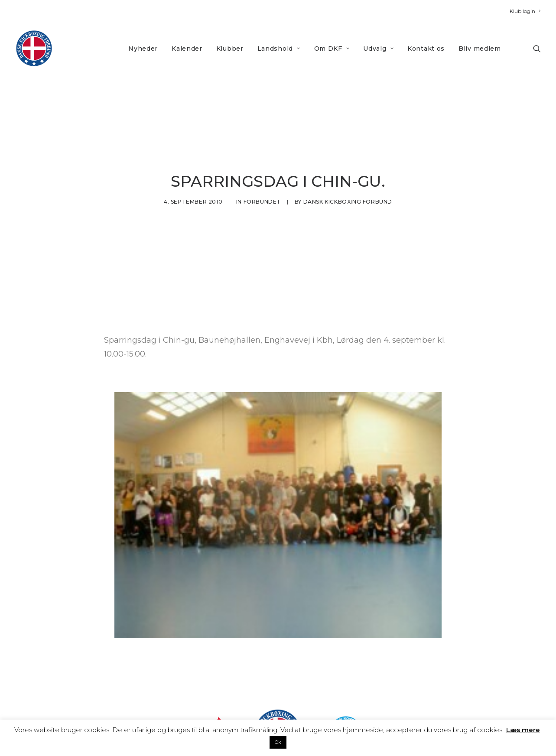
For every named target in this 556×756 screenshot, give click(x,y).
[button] (537, 48)
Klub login (525, 11)
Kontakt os (426, 49)
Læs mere (523, 730)
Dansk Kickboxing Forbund (348, 177)
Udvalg (378, 49)
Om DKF (332, 49)
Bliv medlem (480, 49)
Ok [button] (278, 742)
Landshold (279, 49)
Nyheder (143, 49)
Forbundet (262, 177)
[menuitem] (525, 11)
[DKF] (34, 48)
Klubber (230, 49)
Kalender (187, 49)
